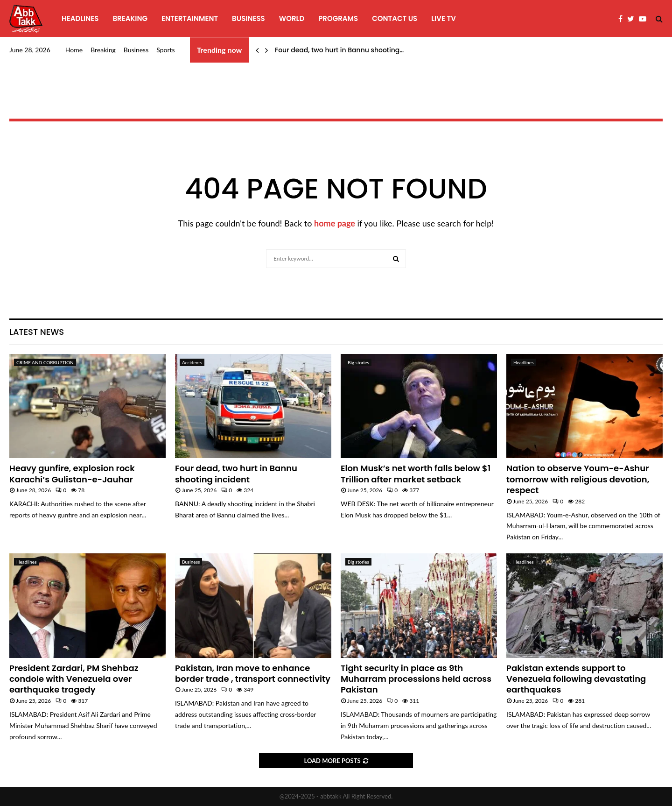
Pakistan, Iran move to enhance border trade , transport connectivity (253, 673)
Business (248, 18)
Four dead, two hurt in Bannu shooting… (339, 50)
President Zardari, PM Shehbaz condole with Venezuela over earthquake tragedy (74, 679)
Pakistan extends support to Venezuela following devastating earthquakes (576, 679)
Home (74, 50)
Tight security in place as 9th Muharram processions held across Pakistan (416, 679)
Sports (165, 50)
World (292, 18)
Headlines (80, 18)
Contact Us (395, 18)
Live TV (444, 18)
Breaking (130, 18)
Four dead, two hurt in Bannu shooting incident (236, 474)
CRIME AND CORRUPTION (45, 362)
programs (338, 18)
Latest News (37, 332)
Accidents (192, 362)
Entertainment (190, 18)
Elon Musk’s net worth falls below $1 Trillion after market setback (416, 474)
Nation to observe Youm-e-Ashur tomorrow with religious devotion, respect (578, 479)
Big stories (358, 362)
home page (335, 223)
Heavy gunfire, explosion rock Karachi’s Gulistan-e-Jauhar (72, 474)
